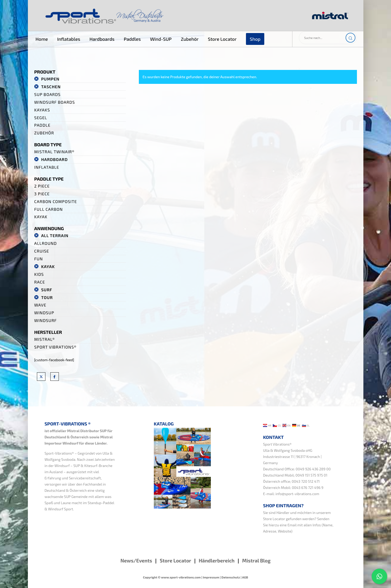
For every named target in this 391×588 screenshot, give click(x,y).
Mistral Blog (256, 561)
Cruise (42, 251)
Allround (46, 243)
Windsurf (46, 320)
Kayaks (42, 110)
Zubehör (44, 133)
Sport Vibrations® (55, 347)
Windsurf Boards (55, 102)
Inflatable (47, 167)
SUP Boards (47, 94)
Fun (39, 259)
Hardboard (54, 159)
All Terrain (55, 235)
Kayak (41, 217)
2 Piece (42, 186)
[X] (41, 377)
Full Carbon (49, 209)
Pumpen (50, 79)
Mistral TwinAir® (54, 152)
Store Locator (274, 519)
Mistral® (45, 339)
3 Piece (42, 194)
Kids (39, 274)
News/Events (136, 561)
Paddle (42, 125)
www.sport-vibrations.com (181, 577)
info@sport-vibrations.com (297, 494)
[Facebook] (55, 377)
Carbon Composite (56, 201)
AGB (245, 577)
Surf (47, 290)
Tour (47, 297)
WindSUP (44, 313)
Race (40, 282)
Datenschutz (231, 577)
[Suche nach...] (328, 38)
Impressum (211, 577)
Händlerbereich (217, 561)
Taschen (51, 87)
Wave (40, 305)
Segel (41, 118)
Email (292, 525)
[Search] (350, 38)
